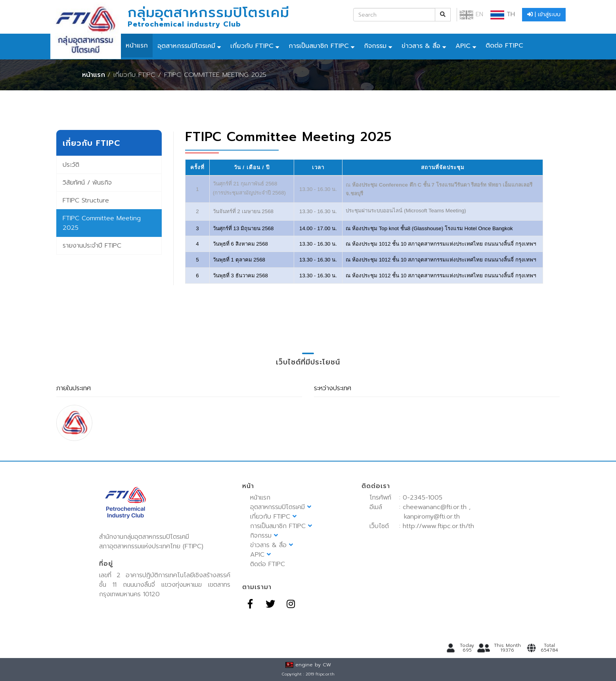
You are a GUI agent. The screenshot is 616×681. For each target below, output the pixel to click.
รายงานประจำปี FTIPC (92, 246)
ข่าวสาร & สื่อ (421, 46)
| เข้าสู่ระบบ (544, 14)
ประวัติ (71, 165)
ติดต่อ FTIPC (504, 46)
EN (471, 14)
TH (503, 14)
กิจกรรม (375, 46)
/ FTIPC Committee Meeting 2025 (212, 75)
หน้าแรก (137, 46)
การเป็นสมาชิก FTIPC (319, 46)
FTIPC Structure (86, 200)
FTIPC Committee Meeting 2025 (102, 223)
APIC (463, 46)
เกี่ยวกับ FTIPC (252, 46)
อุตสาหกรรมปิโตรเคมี (186, 46)
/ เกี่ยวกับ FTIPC (131, 75)
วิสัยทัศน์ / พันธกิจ (87, 183)
